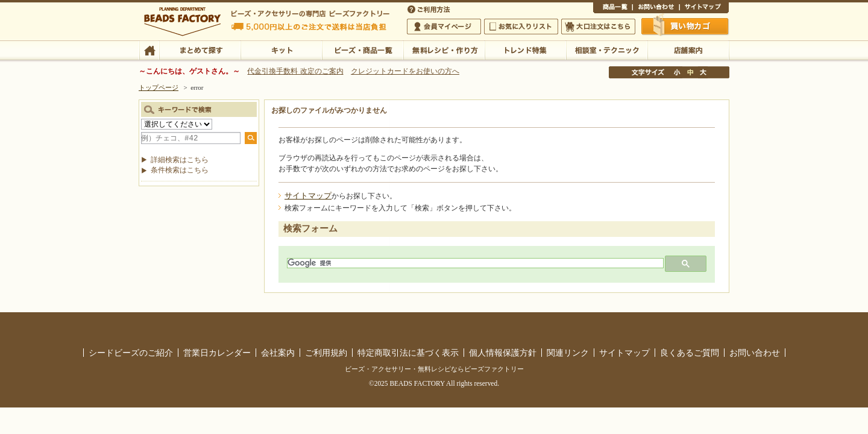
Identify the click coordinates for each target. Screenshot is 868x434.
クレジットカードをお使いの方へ (405, 71)
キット (281, 49)
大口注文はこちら (598, 27)
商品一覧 (613, 8)
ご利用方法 (430, 8)
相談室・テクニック (607, 49)
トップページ (159, 87)
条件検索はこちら (180, 170)
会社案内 (278, 353)
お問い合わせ (656, 8)
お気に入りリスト (521, 27)
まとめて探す (200, 49)
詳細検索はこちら (180, 160)
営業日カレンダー (217, 353)
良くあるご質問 (690, 353)
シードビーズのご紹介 (131, 353)
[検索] (474, 263)
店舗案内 (688, 49)
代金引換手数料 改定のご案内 (295, 71)
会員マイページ (444, 27)
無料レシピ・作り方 (444, 49)
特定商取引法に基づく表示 (408, 353)
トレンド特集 (525, 49)
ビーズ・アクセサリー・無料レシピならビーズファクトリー (434, 369)
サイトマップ (704, 8)
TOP (149, 49)
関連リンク (568, 353)
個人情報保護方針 (503, 353)
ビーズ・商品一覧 (363, 49)
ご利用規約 (326, 353)
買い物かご (685, 26)
